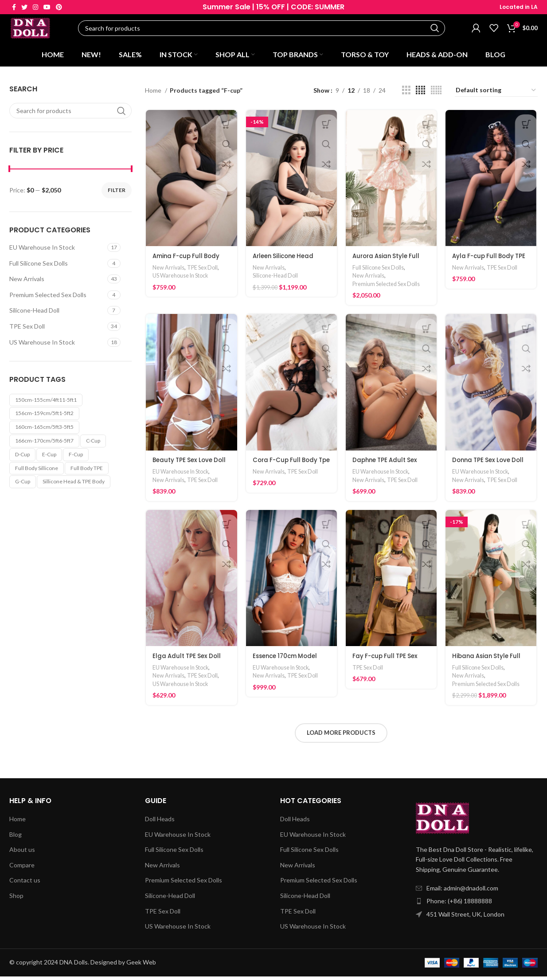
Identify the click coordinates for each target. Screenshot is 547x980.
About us (22, 853)
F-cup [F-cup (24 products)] (76, 457)
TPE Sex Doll (27, 329)
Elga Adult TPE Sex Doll (188, 662)
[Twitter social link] (24, 7)
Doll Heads (160, 822)
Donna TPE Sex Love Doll (491, 465)
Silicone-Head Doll (34, 314)
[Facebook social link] (14, 7)
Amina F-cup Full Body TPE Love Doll (188, 264)
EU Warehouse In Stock (42, 250)
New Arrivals (27, 282)
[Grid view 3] (406, 93)
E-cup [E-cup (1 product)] (49, 457)
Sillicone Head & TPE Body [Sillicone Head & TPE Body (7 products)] (74, 485)
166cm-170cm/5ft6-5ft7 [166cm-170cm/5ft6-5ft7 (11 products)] (44, 444)
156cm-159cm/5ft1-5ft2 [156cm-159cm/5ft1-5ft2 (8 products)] (44, 417)
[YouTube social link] (47, 7)
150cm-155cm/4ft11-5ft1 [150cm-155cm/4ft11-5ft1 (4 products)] (46, 403)
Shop (16, 899)
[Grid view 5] (436, 93)
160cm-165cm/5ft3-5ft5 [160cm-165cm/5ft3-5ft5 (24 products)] (44, 430)
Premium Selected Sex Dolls (48, 298)
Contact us (25, 884)
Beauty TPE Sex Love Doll (191, 465)
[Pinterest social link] (59, 7)
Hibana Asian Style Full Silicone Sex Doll (489, 666)
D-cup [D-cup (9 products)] (22, 457)
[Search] (264, 30)
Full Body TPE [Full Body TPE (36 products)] (87, 471)
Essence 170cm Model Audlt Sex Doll (287, 666)
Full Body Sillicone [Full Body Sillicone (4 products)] (37, 471)
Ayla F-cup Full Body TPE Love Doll (492, 264)
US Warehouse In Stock (42, 345)
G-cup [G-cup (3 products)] (23, 485)
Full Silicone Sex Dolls (39, 266)
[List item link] (477, 905)
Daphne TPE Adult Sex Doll (387, 469)
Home (154, 93)
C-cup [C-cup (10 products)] (93, 444)
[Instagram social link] (35, 7)
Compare (22, 868)
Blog (16, 838)
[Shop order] (496, 94)
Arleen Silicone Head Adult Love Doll (285, 264)
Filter (117, 193)
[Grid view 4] (420, 93)
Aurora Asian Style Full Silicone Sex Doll (388, 264)
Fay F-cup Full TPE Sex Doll (387, 666)
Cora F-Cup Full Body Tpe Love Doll (286, 469)
